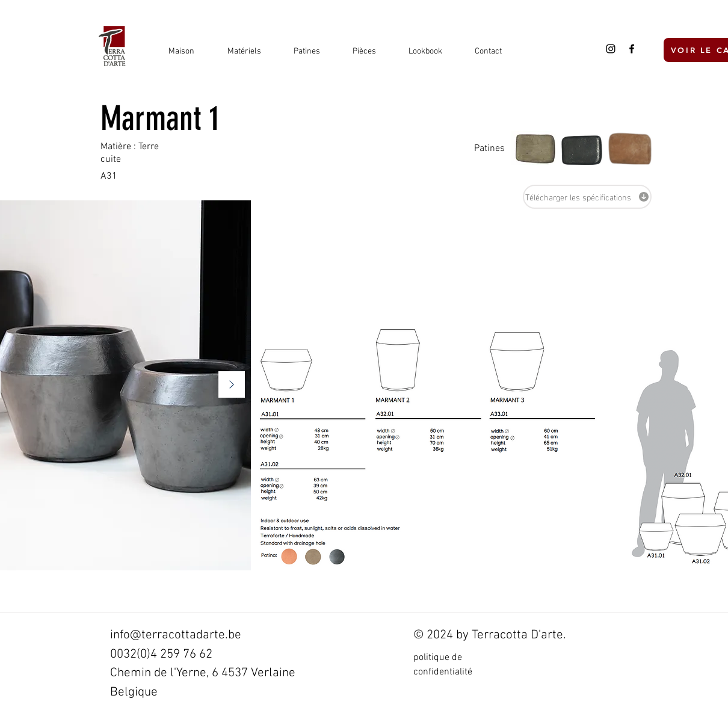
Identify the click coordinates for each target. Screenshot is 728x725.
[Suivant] (232, 385)
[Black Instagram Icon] (611, 49)
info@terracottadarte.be (176, 635)
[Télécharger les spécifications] (587, 197)
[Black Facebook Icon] (632, 49)
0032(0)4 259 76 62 (161, 654)
